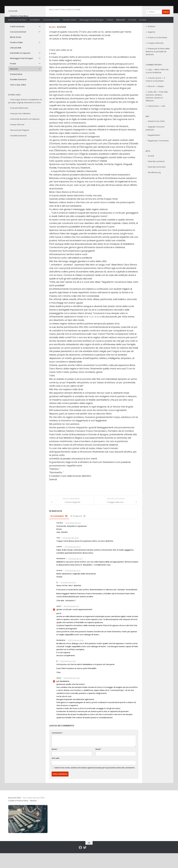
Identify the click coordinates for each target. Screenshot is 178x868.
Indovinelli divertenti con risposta (25, 136)
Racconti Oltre (26, 8)
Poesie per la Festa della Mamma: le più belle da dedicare (158, 68)
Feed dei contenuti (156, 178)
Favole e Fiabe (70, 20)
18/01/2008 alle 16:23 (68, 678)
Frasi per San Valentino (21, 130)
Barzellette (35, 20)
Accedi (143, 20)
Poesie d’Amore (17, 141)
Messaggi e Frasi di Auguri (92, 20)
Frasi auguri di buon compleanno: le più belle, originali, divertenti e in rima (25, 118)
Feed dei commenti (157, 184)
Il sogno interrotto (156, 60)
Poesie (110, 20)
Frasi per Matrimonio (19, 125)
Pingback (78, 533)
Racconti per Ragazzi (20, 147)
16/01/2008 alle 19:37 (73, 540)
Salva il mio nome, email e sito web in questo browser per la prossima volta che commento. (95, 785)
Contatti (132, 20)
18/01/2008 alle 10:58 (76, 657)
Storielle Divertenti (18, 152)
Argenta (151, 49)
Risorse (33, 817)
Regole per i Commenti (158, 157)
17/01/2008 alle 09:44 (72, 564)
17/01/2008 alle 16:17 (75, 575)
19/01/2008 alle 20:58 (72, 695)
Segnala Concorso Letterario (155, 145)
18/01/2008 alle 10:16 (71, 623)
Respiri (161, 103)
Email (98, 766)
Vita (163, 123)
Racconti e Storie (71, 26)
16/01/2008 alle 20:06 (71, 555)
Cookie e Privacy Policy (18, 817)
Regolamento (154, 152)
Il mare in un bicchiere (157, 54)
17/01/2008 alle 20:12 (73, 587)
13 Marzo (152, 43)
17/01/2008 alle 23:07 (68, 599)
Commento (57, 750)
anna (53, 44)
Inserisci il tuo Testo (156, 138)
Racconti (121, 20)
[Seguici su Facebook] (80, 864)
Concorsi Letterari (51, 20)
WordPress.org (154, 189)
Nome (55, 766)
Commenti (59, 533)
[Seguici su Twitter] (85, 864)
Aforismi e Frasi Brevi (17, 20)
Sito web (55, 775)
